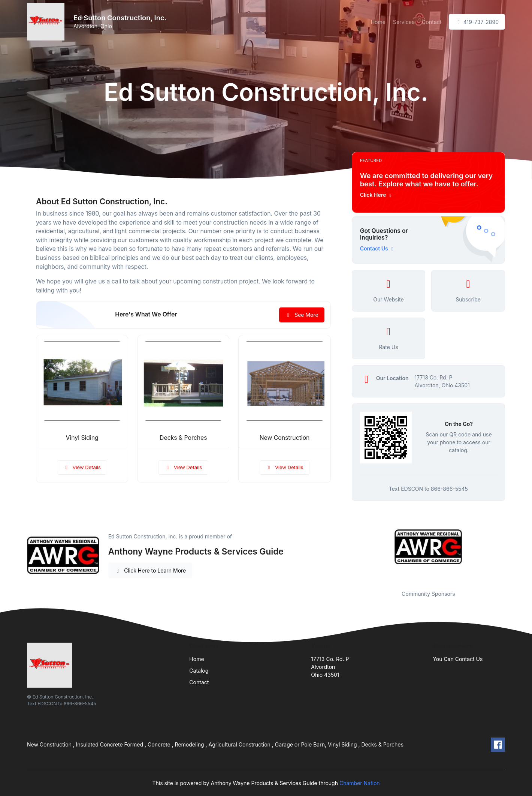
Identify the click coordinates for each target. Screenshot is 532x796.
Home (378, 22)
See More (302, 315)
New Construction (285, 438)
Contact (432, 22)
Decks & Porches (183, 438)
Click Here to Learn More (150, 570)
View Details (82, 467)
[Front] (47, 22)
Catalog (199, 671)
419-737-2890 (477, 22)
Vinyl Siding (82, 438)
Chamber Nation (360, 783)
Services (404, 22)
